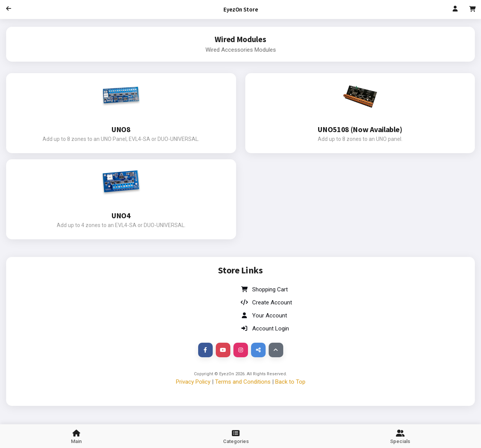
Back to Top (290, 382)
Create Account (266, 302)
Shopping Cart (264, 289)
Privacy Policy (193, 382)
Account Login (265, 329)
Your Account (264, 316)
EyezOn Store (241, 9)
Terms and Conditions (243, 382)
